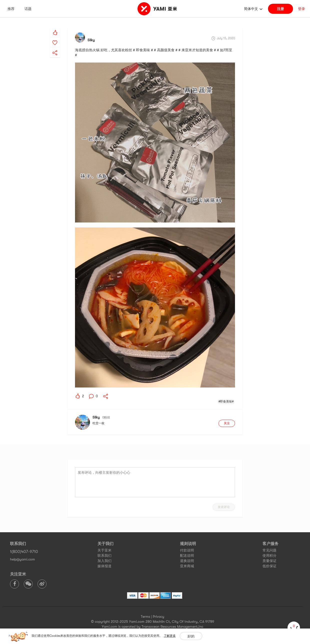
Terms (145, 616)
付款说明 (187, 550)
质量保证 (269, 561)
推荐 (11, 9)
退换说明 (187, 561)
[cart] (294, 628)
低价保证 (269, 566)
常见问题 (269, 550)
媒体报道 (104, 566)
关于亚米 (104, 550)
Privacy (158, 616)
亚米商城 (187, 566)
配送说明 (187, 555)
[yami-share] (55, 48)
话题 (28, 9)
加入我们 (104, 561)
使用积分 (269, 555)
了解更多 (170, 636)
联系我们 (104, 555)
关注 (227, 423)
